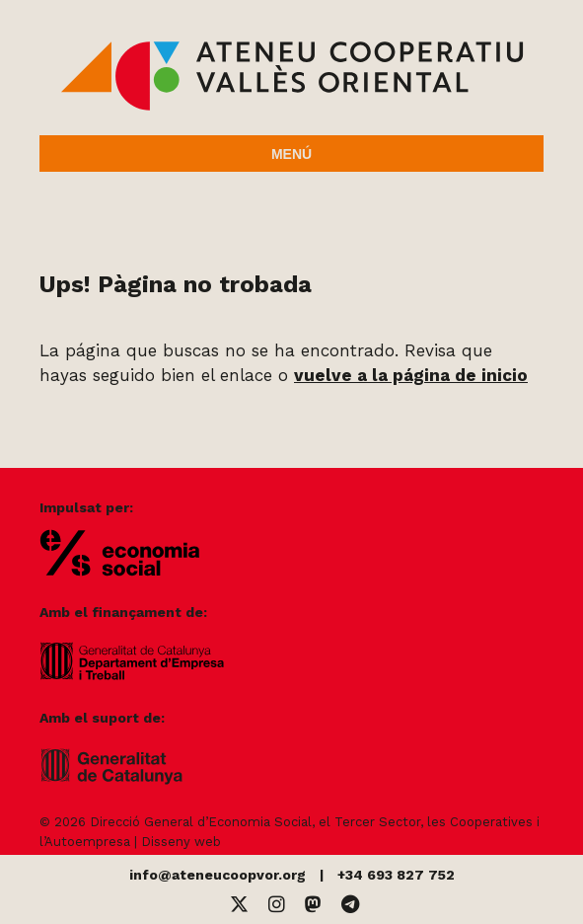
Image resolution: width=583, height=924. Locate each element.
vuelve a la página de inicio (411, 375)
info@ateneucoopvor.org (218, 875)
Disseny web (181, 842)
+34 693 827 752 (396, 875)
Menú (291, 154)
